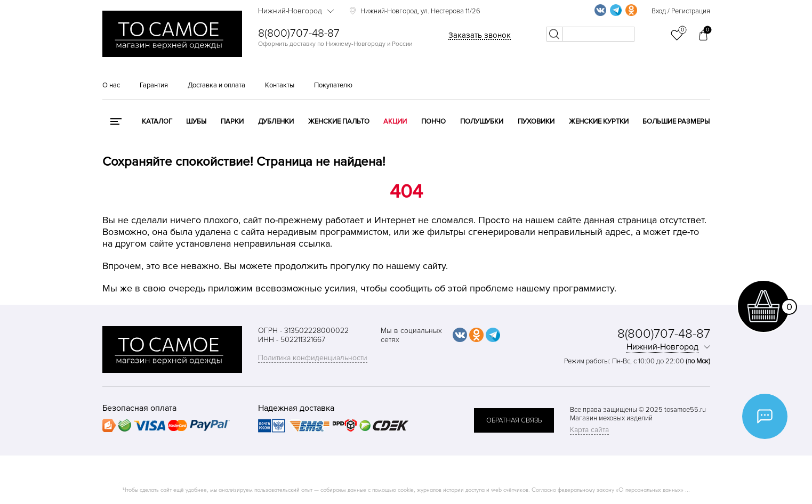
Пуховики (536, 121)
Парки (232, 121)
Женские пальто (339, 121)
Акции (395, 121)
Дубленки (276, 121)
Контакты (280, 85)
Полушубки (482, 121)
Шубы (196, 121)
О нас (111, 85)
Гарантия (154, 85)
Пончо (433, 121)
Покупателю (333, 85)
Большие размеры (676, 121)
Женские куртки (599, 121)
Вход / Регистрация (681, 11)
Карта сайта (589, 430)
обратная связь (514, 420)
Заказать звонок (480, 35)
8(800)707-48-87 (299, 33)
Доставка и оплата (216, 85)
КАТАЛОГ (157, 121)
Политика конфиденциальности (313, 358)
